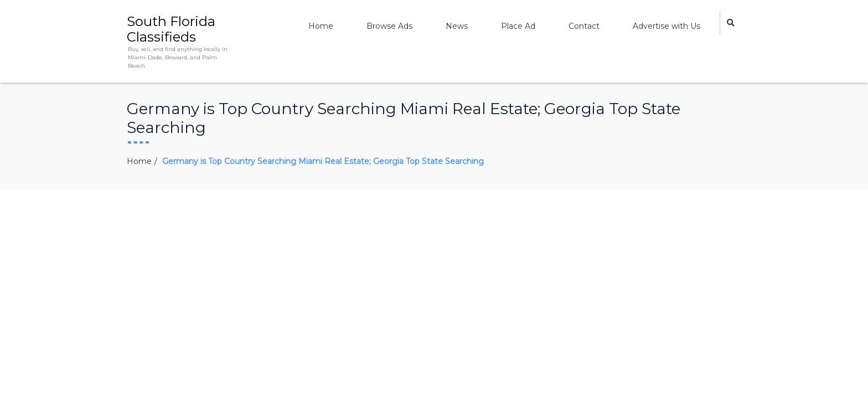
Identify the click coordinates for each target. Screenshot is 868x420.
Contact (584, 26)
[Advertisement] (434, 273)
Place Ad (518, 26)
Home (321, 26)
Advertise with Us (666, 26)
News (457, 26)
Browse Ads (389, 26)
